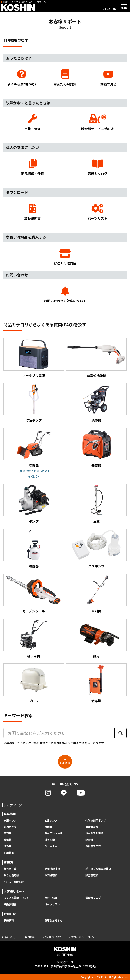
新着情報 (9, 920)
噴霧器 (34, 548)
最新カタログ (97, 167)
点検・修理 (32, 123)
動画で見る (108, 78)
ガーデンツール (34, 593)
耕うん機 (34, 639)
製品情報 (10, 814)
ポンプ (34, 504)
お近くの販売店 (65, 257)
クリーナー (51, 846)
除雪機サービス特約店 (97, 123)
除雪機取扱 (92, 875)
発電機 (96, 448)
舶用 (96, 639)
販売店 (8, 862)
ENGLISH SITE (53, 937)
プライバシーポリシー (84, 937)
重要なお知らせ (54, 920)
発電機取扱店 (52, 869)
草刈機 (96, 593)
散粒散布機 (92, 827)
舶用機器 (9, 853)
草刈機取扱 (51, 875)
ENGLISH (110, 9)
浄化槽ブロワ (93, 846)
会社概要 (10, 937)
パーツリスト (97, 212)
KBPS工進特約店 (14, 882)
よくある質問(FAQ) (22, 78)
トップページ (13, 805)
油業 (96, 504)
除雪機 (34, 448)
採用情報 (30, 937)
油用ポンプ (51, 820)
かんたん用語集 (65, 78)
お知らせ (10, 914)
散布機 (96, 683)
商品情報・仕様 (32, 167)
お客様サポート (14, 891)
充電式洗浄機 (96, 358)
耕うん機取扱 (11, 875)
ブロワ (34, 683)
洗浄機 (96, 403)
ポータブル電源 (34, 358)
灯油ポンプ (34, 403)
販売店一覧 (10, 869)
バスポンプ (96, 548)
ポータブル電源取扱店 (98, 869)
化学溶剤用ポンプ (96, 820)
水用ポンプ (10, 820)
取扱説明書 (32, 212)
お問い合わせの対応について (65, 295)
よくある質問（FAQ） (16, 898)
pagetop (65, 761)
